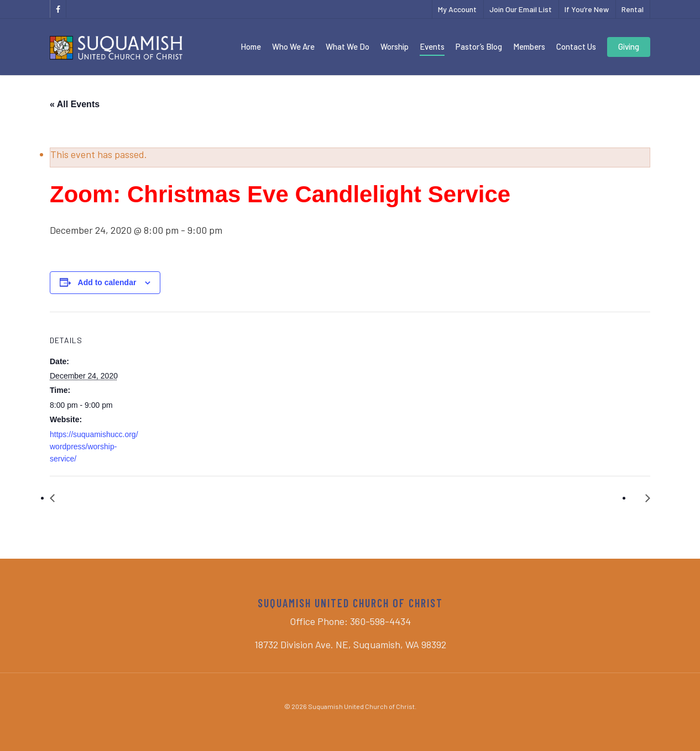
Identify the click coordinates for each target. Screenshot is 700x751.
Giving (629, 46)
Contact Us (576, 46)
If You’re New (587, 9)
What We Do (348, 46)
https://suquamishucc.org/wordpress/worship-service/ (94, 447)
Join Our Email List (521, 9)
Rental (633, 9)
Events (432, 46)
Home (251, 46)
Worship (395, 46)
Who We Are (293, 46)
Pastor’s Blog (479, 46)
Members (529, 46)
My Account (457, 9)
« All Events (75, 104)
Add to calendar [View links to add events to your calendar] (107, 282)
